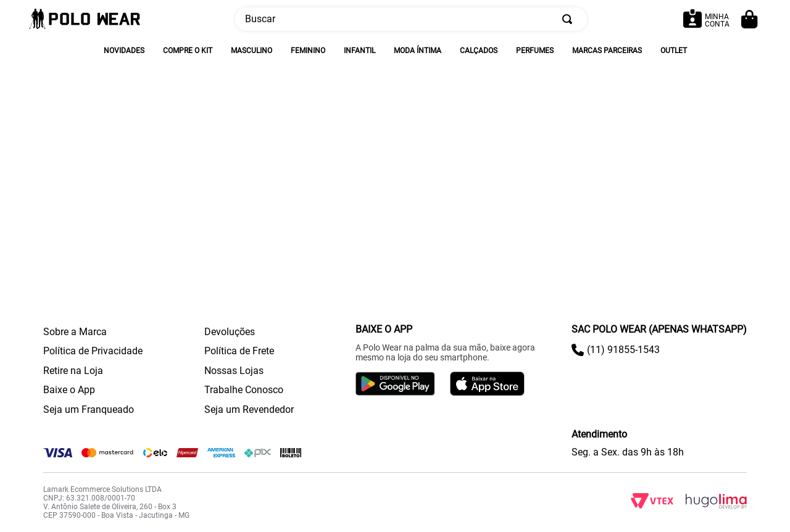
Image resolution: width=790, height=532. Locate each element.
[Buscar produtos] (570, 19)
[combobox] (411, 19)
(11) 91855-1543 (623, 350)
